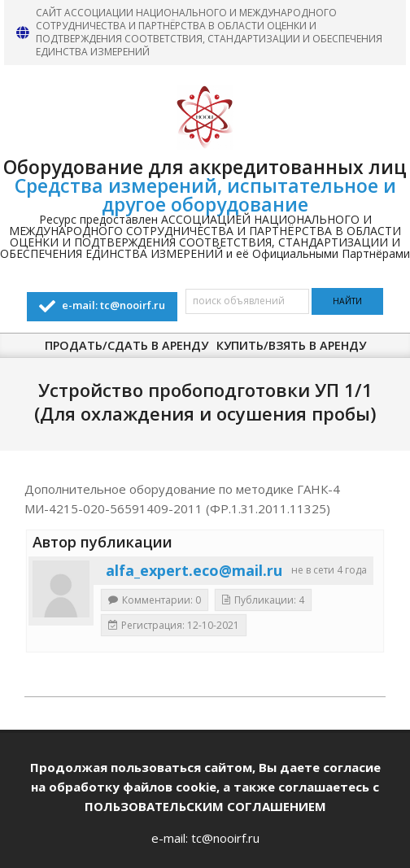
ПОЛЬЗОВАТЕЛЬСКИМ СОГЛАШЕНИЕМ (205, 806)
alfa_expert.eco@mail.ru (194, 570)
